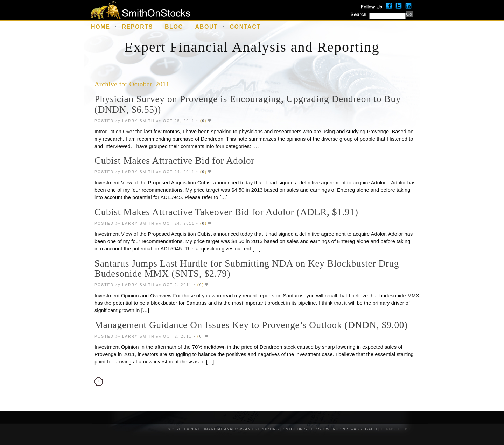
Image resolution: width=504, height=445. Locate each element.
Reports (137, 27)
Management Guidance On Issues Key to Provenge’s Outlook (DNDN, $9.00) (251, 325)
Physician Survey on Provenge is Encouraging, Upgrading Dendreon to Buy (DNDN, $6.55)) (248, 104)
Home (100, 27)
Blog (174, 27)
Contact (245, 27)
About (207, 27)
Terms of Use (396, 429)
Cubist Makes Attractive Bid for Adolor (174, 161)
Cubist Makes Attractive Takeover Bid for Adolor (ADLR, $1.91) (226, 212)
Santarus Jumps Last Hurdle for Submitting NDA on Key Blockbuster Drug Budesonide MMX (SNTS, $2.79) (247, 269)
